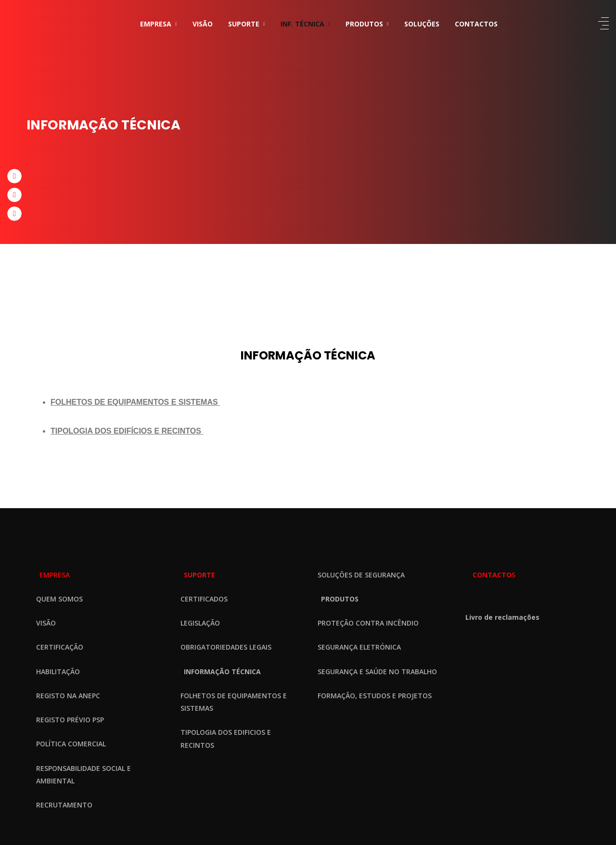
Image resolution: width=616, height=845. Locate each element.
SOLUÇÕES (422, 24)
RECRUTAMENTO (64, 805)
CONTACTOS (476, 24)
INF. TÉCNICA (302, 24)
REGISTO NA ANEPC (68, 696)
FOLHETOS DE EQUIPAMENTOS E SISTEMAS (234, 702)
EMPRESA (156, 24)
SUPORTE (244, 24)
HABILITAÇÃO (58, 672)
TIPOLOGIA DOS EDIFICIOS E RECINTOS (226, 738)
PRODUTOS (364, 24)
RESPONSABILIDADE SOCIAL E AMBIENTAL (83, 775)
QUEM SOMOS (59, 599)
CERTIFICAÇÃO (60, 647)
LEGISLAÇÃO (200, 623)
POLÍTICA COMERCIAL (71, 744)
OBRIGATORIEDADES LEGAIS (226, 647)
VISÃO (203, 24)
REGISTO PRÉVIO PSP (70, 720)
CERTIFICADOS (204, 599)
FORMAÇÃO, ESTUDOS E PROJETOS (375, 696)
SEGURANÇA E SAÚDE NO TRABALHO (377, 672)
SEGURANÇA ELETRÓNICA (359, 647)
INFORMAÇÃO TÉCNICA (222, 672)
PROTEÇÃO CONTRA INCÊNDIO (368, 623)
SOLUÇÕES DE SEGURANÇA (361, 575)
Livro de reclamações (502, 617)
